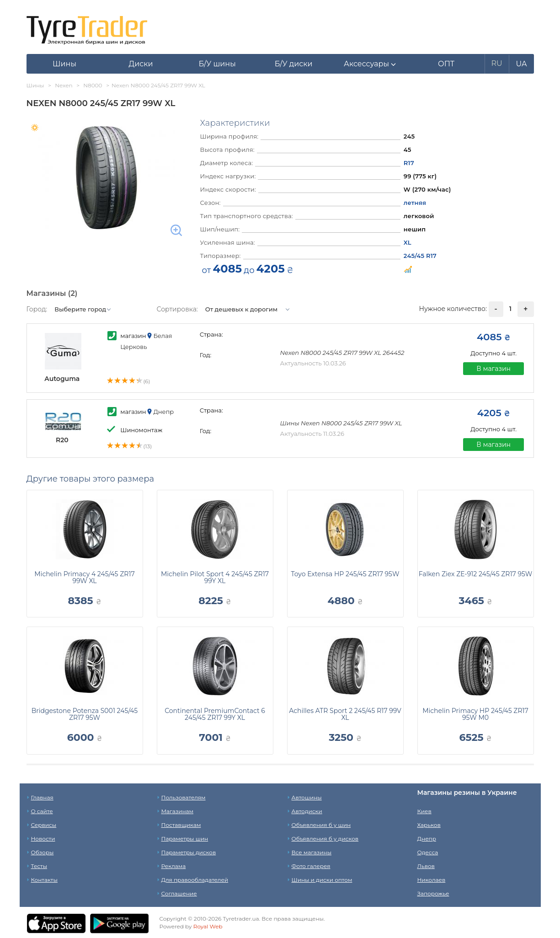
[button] (370, 64)
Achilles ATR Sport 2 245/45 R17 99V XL (345, 714)
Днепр (427, 839)
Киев (424, 811)
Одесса (428, 852)
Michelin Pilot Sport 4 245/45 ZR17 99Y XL (215, 577)
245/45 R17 (420, 256)
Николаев (432, 880)
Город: (37, 309)
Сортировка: (177, 309)
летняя (415, 203)
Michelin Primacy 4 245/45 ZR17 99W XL (85, 577)
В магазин (493, 369)
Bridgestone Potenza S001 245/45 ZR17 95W (85, 714)
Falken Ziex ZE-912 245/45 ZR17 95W (476, 574)
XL (408, 242)
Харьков (429, 825)
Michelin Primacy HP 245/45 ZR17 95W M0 (475, 714)
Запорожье (433, 893)
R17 (409, 163)
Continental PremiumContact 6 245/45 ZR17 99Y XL (215, 714)
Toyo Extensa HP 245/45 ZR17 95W (345, 574)
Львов (426, 866)
